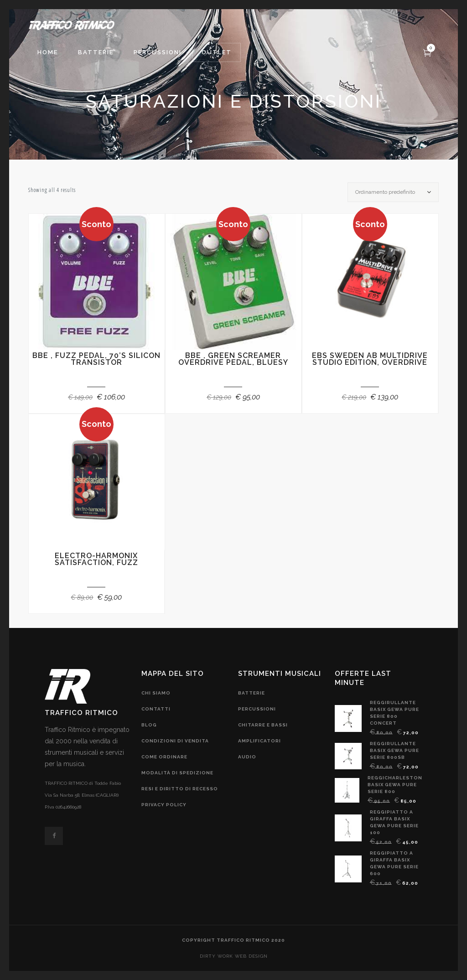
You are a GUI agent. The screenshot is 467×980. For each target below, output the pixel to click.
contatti (156, 709)
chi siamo (156, 693)
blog (149, 725)
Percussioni (257, 709)
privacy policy (164, 805)
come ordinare (164, 757)
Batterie (252, 693)
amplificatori (259, 741)
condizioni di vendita (175, 741)
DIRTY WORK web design (234, 956)
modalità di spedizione (177, 773)
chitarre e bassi (263, 725)
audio (247, 757)
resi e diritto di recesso (180, 789)
